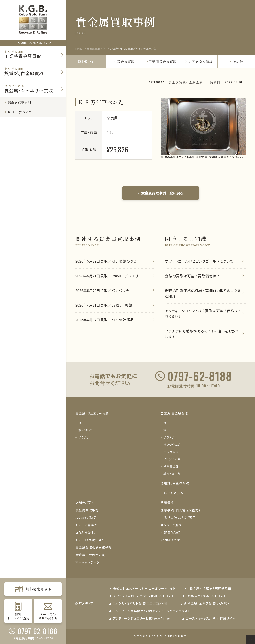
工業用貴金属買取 (163, 61)
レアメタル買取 (199, 61)
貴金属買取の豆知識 (90, 555)
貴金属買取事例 (87, 510)
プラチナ (84, 437)
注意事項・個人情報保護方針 (181, 510)
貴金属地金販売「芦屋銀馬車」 (209, 588)
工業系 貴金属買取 (174, 413)
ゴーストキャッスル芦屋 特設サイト (208, 618)
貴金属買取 (124, 61)
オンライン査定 (171, 525)
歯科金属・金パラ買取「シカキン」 (205, 603)
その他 (236, 61)
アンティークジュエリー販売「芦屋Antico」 (140, 618)
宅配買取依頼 (171, 532)
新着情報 (167, 503)
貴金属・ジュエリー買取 (92, 413)
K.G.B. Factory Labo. (90, 540)
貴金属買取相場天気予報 (94, 547)
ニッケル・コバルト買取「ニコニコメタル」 (139, 603)
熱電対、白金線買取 (175, 483)
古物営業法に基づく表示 (178, 517)
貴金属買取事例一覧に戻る (161, 193)
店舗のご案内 (85, 503)
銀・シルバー (87, 430)
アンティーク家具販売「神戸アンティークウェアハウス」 (149, 611)
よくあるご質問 (86, 517)
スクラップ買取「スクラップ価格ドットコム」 (141, 596)
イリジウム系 (172, 459)
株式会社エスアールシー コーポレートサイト (142, 588)
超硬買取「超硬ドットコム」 (205, 596)
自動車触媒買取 (172, 493)
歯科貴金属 (171, 466)
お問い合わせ (170, 540)
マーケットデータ (87, 562)
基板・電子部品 (174, 474)
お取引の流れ (85, 532)
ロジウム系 (171, 452)
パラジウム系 (172, 445)
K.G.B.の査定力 (86, 525)
